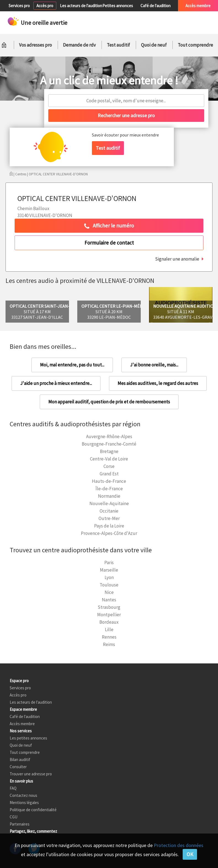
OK (190, 854)
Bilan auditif (20, 759)
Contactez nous (23, 795)
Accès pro (45, 6)
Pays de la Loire (109, 526)
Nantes (109, 600)
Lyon (109, 577)
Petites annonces (118, 6)
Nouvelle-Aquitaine (109, 503)
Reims (109, 644)
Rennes (109, 637)
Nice (109, 592)
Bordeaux (109, 622)
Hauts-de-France (109, 481)
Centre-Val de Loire (109, 459)
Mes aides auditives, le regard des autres (158, 383)
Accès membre (198, 6)
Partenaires (20, 824)
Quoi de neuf (154, 45)
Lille (109, 629)
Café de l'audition (155, 6)
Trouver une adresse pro (31, 774)
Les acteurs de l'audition (81, 6)
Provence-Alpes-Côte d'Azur (109, 533)
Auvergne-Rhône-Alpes (109, 436)
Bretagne (109, 451)
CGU (14, 817)
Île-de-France (109, 489)
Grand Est (109, 474)
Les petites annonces (28, 738)
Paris (109, 562)
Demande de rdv (79, 45)
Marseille (109, 570)
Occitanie (109, 511)
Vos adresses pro (35, 45)
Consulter (18, 767)
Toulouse (109, 585)
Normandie (109, 496)
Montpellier (109, 615)
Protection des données (179, 845)
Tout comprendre (195, 45)
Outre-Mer (109, 518)
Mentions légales (24, 803)
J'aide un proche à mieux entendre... (56, 383)
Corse (109, 466)
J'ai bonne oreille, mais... (154, 365)
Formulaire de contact (109, 243)
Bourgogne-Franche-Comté (109, 444)
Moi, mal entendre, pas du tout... (72, 365)
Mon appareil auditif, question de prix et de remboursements (109, 402)
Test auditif (118, 45)
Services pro (19, 6)
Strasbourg (109, 607)
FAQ (13, 788)
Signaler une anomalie (177, 259)
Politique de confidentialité (33, 810)
